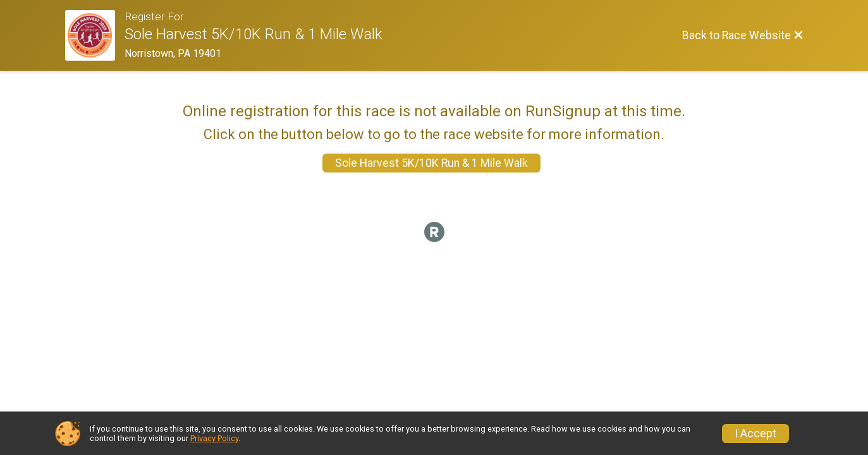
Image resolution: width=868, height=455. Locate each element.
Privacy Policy (214, 438)
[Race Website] (95, 35)
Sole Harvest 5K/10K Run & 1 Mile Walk (431, 163)
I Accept (755, 434)
